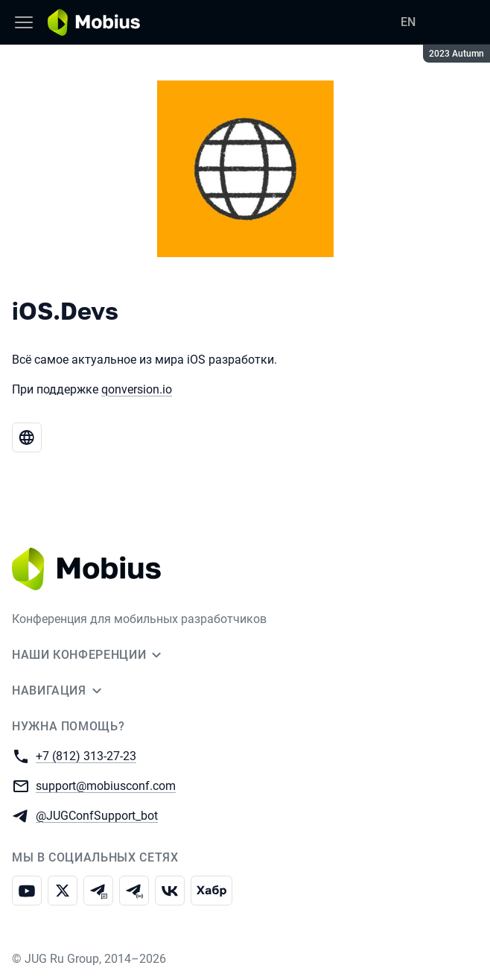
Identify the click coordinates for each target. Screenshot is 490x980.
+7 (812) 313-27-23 (86, 755)
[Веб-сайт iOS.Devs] (27, 437)
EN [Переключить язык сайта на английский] (408, 22)
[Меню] (24, 22)
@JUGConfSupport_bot (97, 815)
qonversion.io (137, 389)
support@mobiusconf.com (106, 785)
